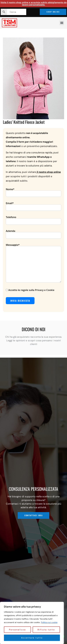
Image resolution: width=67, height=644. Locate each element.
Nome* (33, 192)
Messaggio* (33, 263)
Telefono (33, 219)
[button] (62, 23)
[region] (32, 623)
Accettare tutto (32, 638)
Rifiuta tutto (46, 630)
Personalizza (17, 630)
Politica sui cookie (49, 622)
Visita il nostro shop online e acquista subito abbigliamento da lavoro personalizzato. (33, 4)
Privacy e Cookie (45, 290)
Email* (33, 206)
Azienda (33, 233)
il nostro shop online (49, 172)
